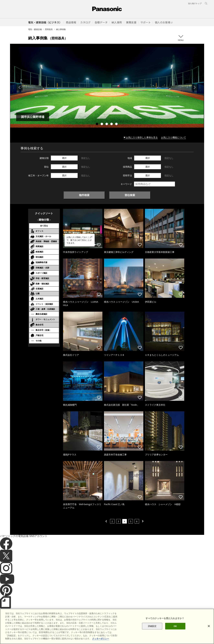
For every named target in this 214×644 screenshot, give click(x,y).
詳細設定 (152, 632)
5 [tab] (117, 124)
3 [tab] (107, 124)
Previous (19, 87)
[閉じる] (209, 632)
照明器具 (49, 29)
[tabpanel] (107, 87)
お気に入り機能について (174, 137)
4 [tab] (112, 124)
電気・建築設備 (35, 29)
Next (195, 87)
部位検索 (130, 195)
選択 (64, 158)
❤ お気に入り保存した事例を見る (141, 137)
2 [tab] (102, 124)
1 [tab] (97, 124)
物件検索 (84, 195)
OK (175, 632)
